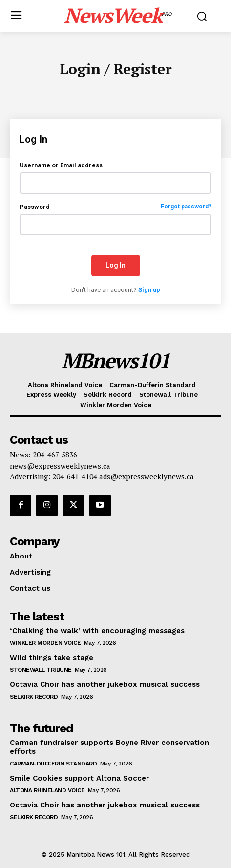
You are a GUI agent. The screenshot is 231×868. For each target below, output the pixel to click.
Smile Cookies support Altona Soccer (79, 778)
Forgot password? (186, 207)
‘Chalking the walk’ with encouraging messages (97, 631)
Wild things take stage (52, 658)
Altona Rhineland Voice (47, 790)
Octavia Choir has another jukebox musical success (105, 684)
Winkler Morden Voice (45, 643)
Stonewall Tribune (41, 670)
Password (115, 207)
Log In (115, 265)
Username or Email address (61, 165)
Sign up (149, 290)
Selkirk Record (34, 697)
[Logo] (118, 15)
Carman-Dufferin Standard (53, 764)
